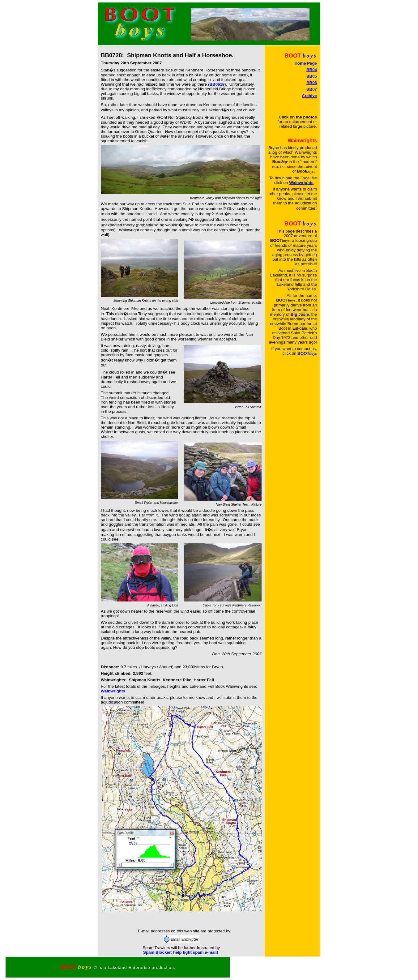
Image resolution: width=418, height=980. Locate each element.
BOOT (307, 353)
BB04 (312, 70)
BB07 (312, 89)
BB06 (312, 83)
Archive (309, 96)
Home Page (306, 63)
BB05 (312, 76)
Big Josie (300, 314)
